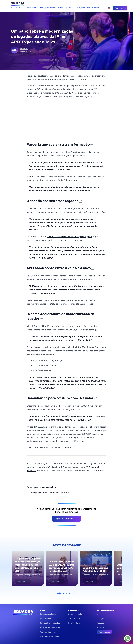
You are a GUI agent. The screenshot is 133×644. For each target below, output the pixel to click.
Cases (60, 8)
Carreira (97, 8)
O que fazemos (18, 8)
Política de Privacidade (49, 636)
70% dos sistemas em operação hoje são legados (70, 237)
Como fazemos (33, 8)
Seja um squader (75, 614)
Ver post (23, 581)
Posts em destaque (48, 632)
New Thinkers (74, 623)
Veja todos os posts (67, 593)
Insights (69, 8)
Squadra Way (45, 619)
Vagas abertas (74, 619)
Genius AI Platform (48, 8)
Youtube (101, 627)
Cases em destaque (48, 614)
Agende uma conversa (66, 519)
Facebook (101, 623)
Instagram (101, 619)
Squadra (24, 49)
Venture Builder (83, 8)
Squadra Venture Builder (50, 627)
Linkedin (101, 614)
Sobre (106, 8)
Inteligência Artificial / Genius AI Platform (50, 493)
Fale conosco (120, 8)
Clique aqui (67, 447)
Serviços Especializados (50, 623)
